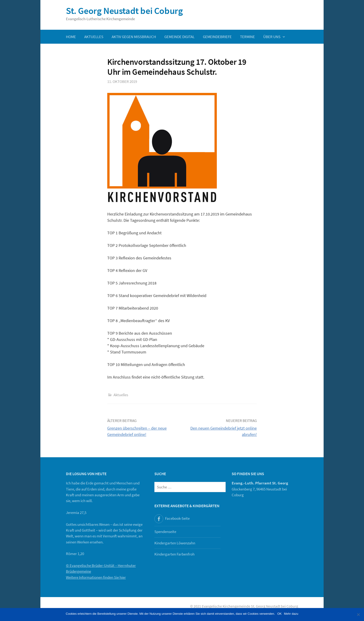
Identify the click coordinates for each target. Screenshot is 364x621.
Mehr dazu (291, 614)
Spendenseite (165, 532)
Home (71, 37)
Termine (247, 37)
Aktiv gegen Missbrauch (134, 37)
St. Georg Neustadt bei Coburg (124, 11)
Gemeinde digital (179, 37)
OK (279, 614)
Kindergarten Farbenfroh (174, 554)
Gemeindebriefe (217, 37)
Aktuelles (94, 37)
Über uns (272, 37)
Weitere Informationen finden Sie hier (96, 577)
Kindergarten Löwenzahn (175, 543)
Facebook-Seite (177, 518)
